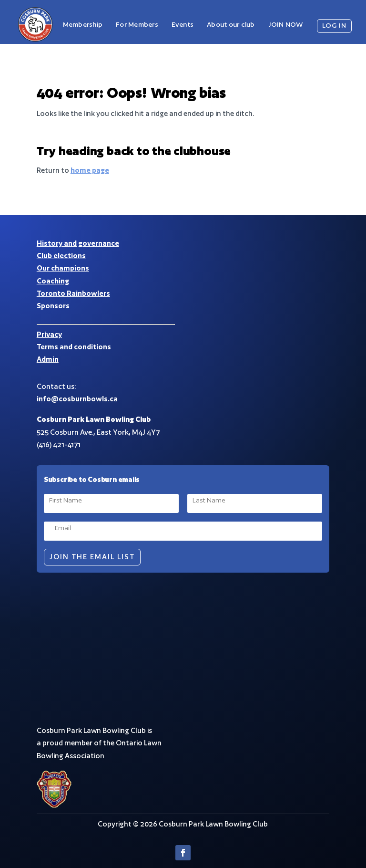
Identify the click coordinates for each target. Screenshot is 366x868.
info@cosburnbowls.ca (77, 399)
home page (90, 170)
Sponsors (53, 306)
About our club (231, 24)
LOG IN (334, 25)
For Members (137, 24)
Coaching (53, 281)
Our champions (63, 268)
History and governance (78, 243)
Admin (48, 359)
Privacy (49, 334)
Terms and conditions (74, 347)
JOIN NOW (286, 24)
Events (183, 24)
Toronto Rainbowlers (73, 293)
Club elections (61, 256)
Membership (83, 24)
